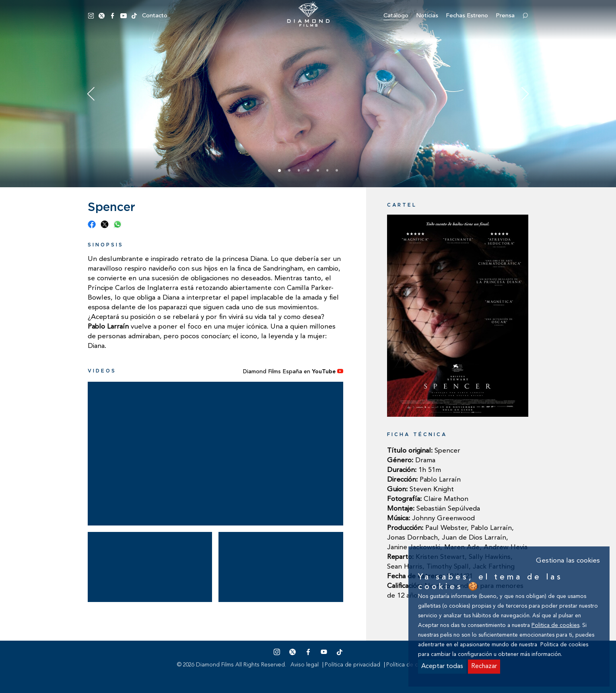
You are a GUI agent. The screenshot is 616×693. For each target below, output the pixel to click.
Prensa (505, 16)
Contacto (155, 16)
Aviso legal (305, 665)
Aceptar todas (442, 666)
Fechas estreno (467, 16)
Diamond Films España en (293, 372)
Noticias (427, 16)
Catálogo (396, 16)
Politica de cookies (555, 626)
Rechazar (484, 666)
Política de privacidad (352, 665)
